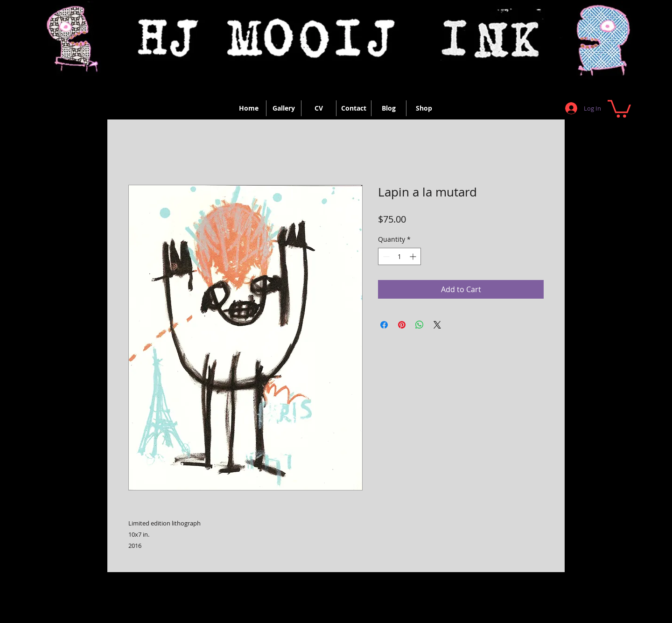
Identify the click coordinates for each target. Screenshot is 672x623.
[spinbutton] (399, 256)
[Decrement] (385, 256)
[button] (619, 108)
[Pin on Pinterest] (402, 325)
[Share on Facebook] (384, 325)
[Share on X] (437, 325)
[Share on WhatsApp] (420, 325)
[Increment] (414, 256)
